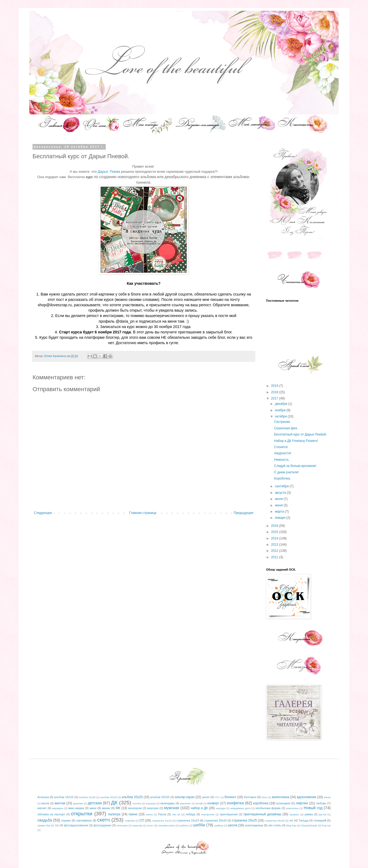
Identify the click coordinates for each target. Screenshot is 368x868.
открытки (82, 814)
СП (142, 820)
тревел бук (44, 825)
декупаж (78, 803)
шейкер (219, 825)
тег (291, 820)
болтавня (250, 797)
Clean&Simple (309, 825)
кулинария (283, 803)
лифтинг (302, 803)
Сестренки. (282, 422)
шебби (199, 825)
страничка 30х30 (275, 821)
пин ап (176, 814)
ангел (206, 797)
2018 (275, 392)
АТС (217, 797)
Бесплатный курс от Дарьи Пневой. (300, 434)
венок (327, 797)
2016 (275, 526)
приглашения (229, 814)
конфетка (235, 803)
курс (90, 177)
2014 (275, 538)
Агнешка (43, 797)
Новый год (313, 808)
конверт (213, 803)
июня (279, 505)
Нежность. (282, 460)
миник (106, 808)
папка (149, 814)
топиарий (320, 820)
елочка (137, 803)
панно (133, 814)
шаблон (184, 825)
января (281, 518)
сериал (66, 820)
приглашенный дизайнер (263, 814)
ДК (114, 803)
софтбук (130, 821)
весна (45, 803)
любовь (321, 803)
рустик (323, 814)
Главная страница (143, 513)
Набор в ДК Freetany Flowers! (296, 441)
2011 (275, 557)
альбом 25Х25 (160, 797)
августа (281, 493)
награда (221, 808)
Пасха (162, 814)
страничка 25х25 (244, 820)
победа (190, 814)
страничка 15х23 (188, 820)
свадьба (45, 820)
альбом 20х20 (109, 797)
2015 (275, 532)
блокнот (230, 797)
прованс (294, 814)
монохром (135, 808)
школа (233, 825)
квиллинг (185, 803)
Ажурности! (283, 453)
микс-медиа (76, 808)
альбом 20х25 (132, 797)
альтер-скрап (185, 797)
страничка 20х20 (215, 820)
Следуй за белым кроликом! (295, 466)
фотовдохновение (76, 825)
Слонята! (281, 447)
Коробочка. (282, 478)
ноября (281, 410)
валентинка (281, 797)
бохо (265, 797)
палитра (114, 814)
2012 (275, 551)
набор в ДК (199, 808)
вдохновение (307, 797)
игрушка (151, 803)
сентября (282, 486)
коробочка (261, 803)
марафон (58, 808)
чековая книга (167, 825)
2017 (275, 398)
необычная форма (268, 808)
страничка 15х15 (162, 821)
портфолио (208, 814)
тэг (57, 825)
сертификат (84, 820)
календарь (167, 803)
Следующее (43, 513)
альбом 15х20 (87, 797)
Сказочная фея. (286, 428)
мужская (172, 808)
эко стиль (275, 825)
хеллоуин (122, 825)
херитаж (137, 825)
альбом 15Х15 (64, 797)
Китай (199, 803)
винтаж (60, 803)
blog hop (291, 825)
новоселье (292, 808)
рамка (309, 814)
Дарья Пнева (109, 172)
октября (281, 416)
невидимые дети (240, 808)
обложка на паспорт (51, 814)
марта (280, 512)
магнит (42, 808)
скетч (103, 820)
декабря (282, 404)
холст (150, 825)
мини (93, 808)
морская (153, 808)
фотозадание (102, 825)
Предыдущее (244, 513)
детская (95, 803)
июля (279, 499)
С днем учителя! (286, 472)
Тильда (303, 820)
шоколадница (254, 825)
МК (118, 808)
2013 (275, 545)
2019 (275, 386)
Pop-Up (326, 825)
